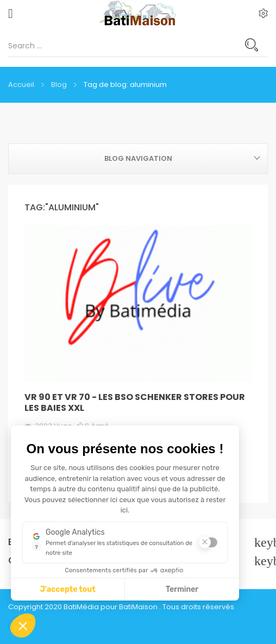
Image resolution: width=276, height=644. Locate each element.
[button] (23, 626)
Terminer (182, 589)
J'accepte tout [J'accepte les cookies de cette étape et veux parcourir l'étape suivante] (68, 589)
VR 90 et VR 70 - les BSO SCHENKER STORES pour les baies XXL (135, 402)
